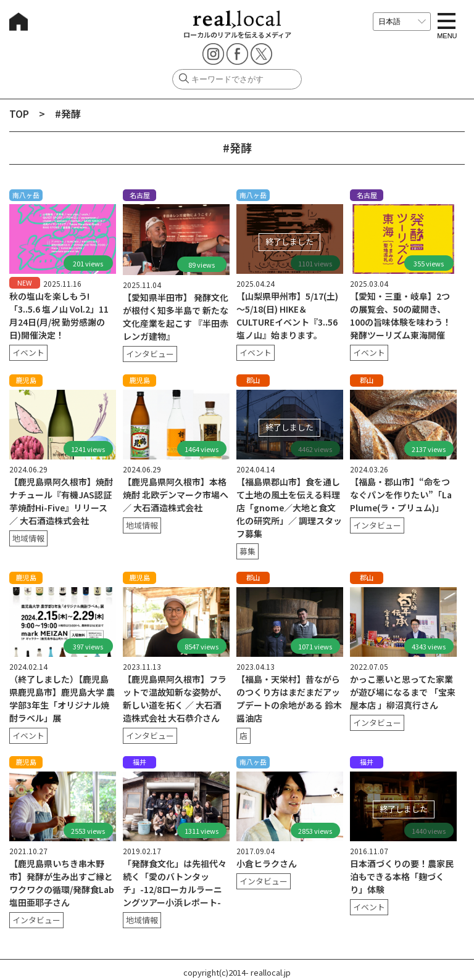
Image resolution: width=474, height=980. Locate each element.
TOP (19, 113)
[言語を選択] (402, 22)
